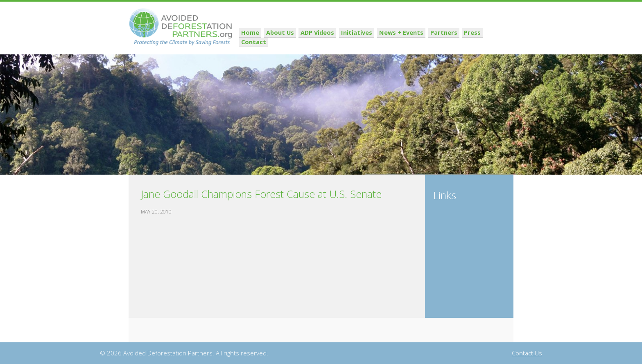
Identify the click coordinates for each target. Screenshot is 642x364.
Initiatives (363, 42)
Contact (500, 42)
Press (474, 42)
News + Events (406, 42)
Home (260, 42)
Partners (446, 42)
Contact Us (527, 353)
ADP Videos (325, 42)
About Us (289, 42)
